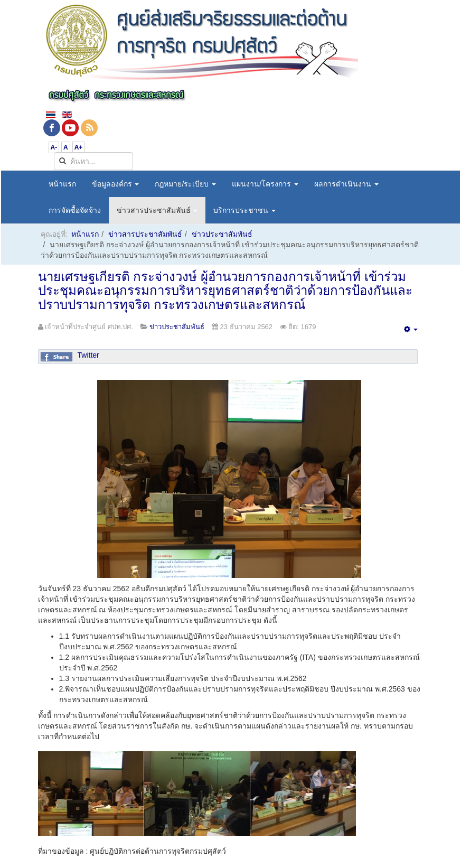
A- (54, 147)
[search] (93, 161)
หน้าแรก (62, 184)
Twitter (88, 355)
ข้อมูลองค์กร (116, 184)
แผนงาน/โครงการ (265, 184)
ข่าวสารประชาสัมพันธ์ (157, 210)
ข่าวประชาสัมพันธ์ (222, 234)
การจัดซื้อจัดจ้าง (75, 210)
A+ (79, 147)
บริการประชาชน (244, 210)
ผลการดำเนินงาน (346, 184)
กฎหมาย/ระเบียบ (185, 184)
